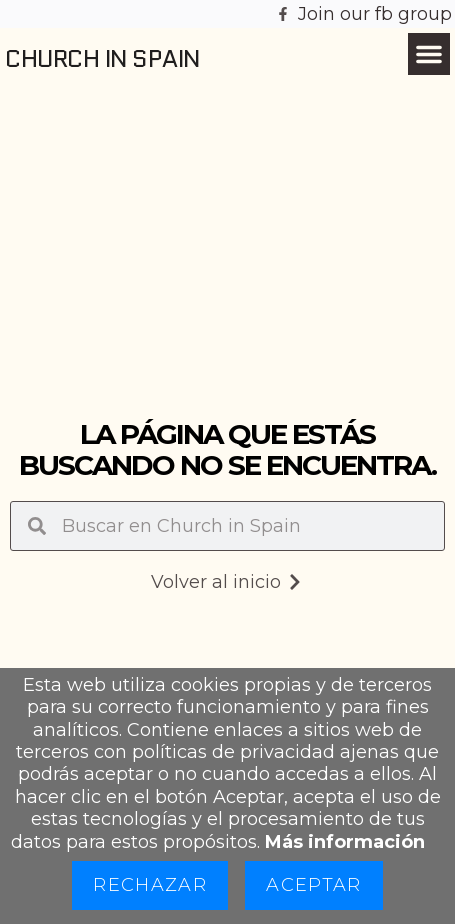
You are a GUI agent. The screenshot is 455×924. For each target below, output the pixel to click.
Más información (345, 842)
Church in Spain (102, 58)
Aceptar (313, 885)
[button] (429, 54)
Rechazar (150, 885)
